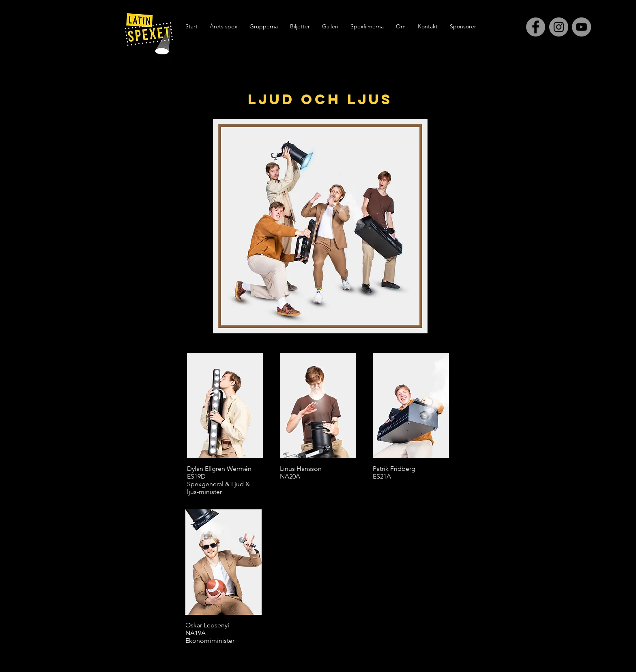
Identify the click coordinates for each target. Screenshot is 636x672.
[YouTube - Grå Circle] (581, 27)
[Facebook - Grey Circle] (536, 27)
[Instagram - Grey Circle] (559, 27)
